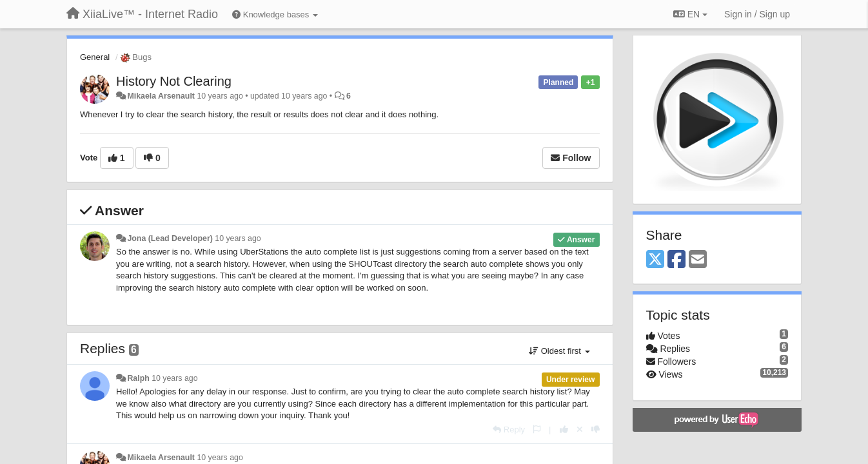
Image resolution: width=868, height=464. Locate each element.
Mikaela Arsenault (161, 96)
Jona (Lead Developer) (170, 238)
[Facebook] (676, 260)
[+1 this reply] (564, 430)
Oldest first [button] (559, 351)
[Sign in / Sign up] (757, 14)
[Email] (698, 260)
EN (690, 14)
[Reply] (509, 430)
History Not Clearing (174, 81)
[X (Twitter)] (655, 260)
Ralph (138, 378)
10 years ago (238, 238)
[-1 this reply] (596, 430)
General (95, 57)
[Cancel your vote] (580, 430)
